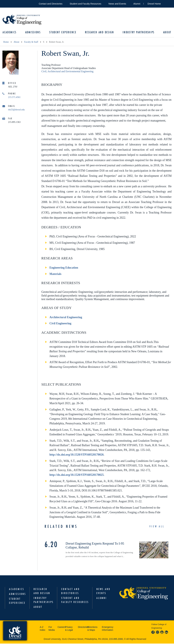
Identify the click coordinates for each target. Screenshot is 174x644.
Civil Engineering (60, 324)
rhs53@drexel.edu (16, 110)
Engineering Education (64, 268)
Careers (61, 627)
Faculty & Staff (31, 42)
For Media (52, 629)
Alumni (137, 4)
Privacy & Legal (69, 629)
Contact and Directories (51, 4)
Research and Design (99, 32)
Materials (55, 274)
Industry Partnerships (138, 32)
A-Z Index (42, 629)
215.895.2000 (116, 639)
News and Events (117, 4)
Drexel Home (154, 4)
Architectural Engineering (66, 318)
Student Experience (63, 32)
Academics (10, 32)
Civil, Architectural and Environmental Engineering (67, 72)
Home (6, 42)
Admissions (33, 32)
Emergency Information (108, 629)
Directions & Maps (92, 629)
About (167, 32)
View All (157, 527)
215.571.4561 (14, 98)
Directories (82, 627)
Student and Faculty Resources (85, 4)
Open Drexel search (167, 3)
